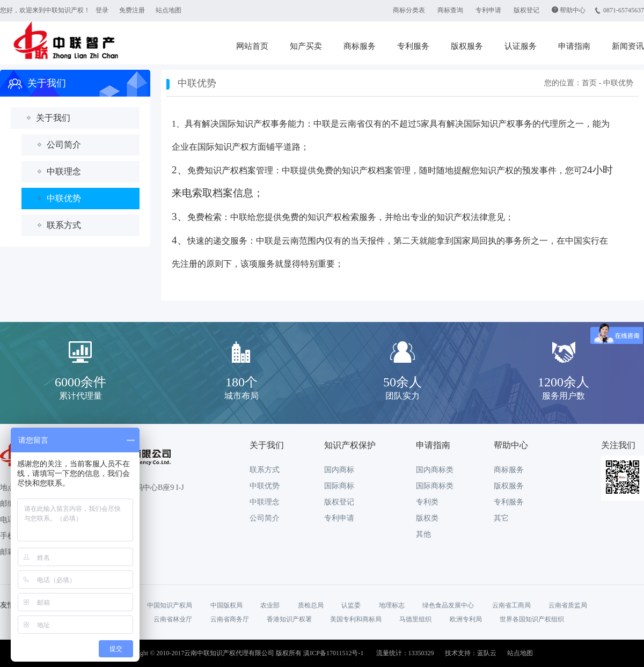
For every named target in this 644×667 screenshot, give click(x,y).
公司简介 (64, 145)
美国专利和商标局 (356, 619)
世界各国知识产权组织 (532, 619)
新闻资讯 (628, 46)
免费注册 (132, 10)
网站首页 (252, 46)
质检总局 (311, 605)
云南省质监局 (568, 605)
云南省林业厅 (173, 619)
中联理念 (64, 171)
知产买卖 (306, 46)
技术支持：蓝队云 (471, 653)
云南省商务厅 (230, 619)
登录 (102, 10)
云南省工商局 (511, 605)
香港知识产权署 (289, 619)
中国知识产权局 (170, 605)
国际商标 (339, 486)
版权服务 (467, 46)
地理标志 (392, 605)
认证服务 (521, 46)
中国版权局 (226, 605)
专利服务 (413, 46)
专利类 (427, 502)
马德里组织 (415, 619)
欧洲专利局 (466, 619)
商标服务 (360, 46)
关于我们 (53, 118)
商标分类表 (409, 10)
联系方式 (64, 225)
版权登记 (526, 10)
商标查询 (450, 10)
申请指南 (574, 46)
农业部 (270, 605)
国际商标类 (435, 486)
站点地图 (169, 10)
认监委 (351, 605)
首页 (589, 83)
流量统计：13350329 (405, 653)
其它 (501, 518)
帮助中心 (573, 10)
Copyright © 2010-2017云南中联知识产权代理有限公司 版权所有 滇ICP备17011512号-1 (243, 653)
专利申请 (488, 10)
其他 (423, 534)
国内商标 (339, 470)
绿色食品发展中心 (448, 605)
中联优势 (64, 198)
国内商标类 (435, 470)
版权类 (427, 518)
